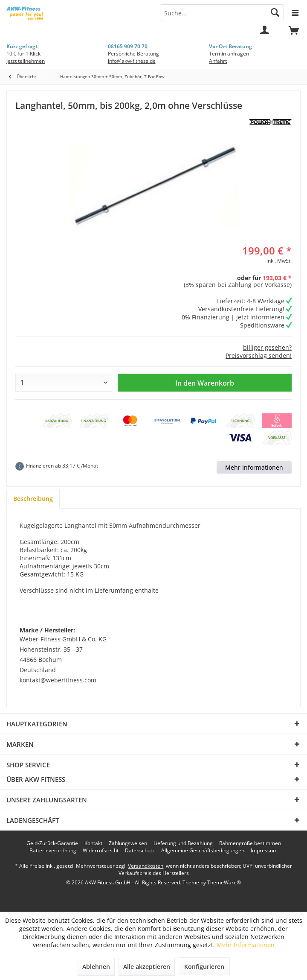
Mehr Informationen (254, 467)
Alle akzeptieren (147, 967)
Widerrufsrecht (101, 851)
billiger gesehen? (267, 347)
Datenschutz (140, 851)
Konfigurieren (204, 967)
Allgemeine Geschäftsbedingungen (203, 851)
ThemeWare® (224, 882)
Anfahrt (218, 61)
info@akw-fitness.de (132, 61)
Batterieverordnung (53, 851)
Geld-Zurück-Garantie (52, 843)
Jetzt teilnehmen (26, 61)
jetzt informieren (260, 317)
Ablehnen (96, 967)
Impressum (264, 851)
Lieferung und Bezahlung (183, 843)
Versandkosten (146, 866)
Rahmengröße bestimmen (250, 843)
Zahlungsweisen (128, 843)
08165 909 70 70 (128, 46)
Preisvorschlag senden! (259, 355)
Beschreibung (33, 499)
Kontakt (93, 843)
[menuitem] (294, 34)
